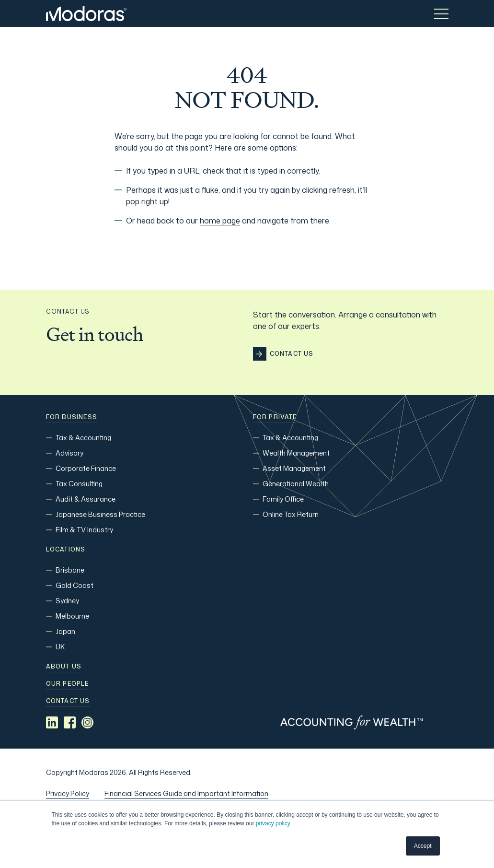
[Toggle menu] (441, 13)
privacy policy (273, 823)
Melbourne (72, 616)
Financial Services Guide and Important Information (186, 793)
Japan (65, 631)
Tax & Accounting (83, 438)
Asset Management (294, 468)
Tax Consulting (79, 484)
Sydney (67, 601)
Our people (68, 684)
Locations (66, 550)
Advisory (69, 453)
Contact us (68, 701)
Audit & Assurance (86, 499)
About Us (64, 667)
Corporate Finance (86, 468)
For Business (72, 417)
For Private (275, 417)
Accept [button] (423, 846)
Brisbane (70, 570)
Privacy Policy (68, 793)
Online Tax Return (291, 514)
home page (220, 221)
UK (60, 647)
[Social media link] (52, 722)
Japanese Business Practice (100, 514)
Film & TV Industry (84, 530)
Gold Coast (75, 585)
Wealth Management (296, 453)
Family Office (283, 499)
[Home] (86, 13)
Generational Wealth (296, 484)
